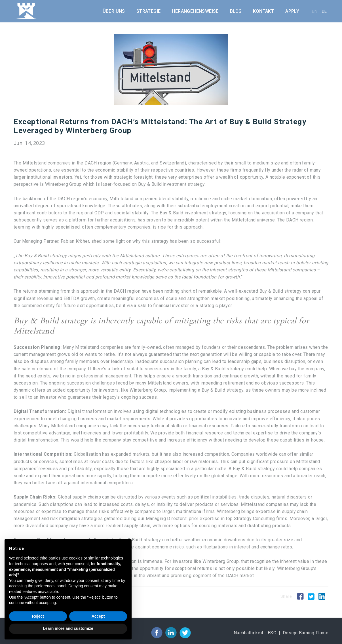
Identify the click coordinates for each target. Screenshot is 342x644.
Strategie (149, 11)
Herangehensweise (195, 11)
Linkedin (322, 596)
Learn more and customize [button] (68, 628)
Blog (236, 11)
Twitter (311, 597)
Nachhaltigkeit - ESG (255, 633)
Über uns (114, 11)
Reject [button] (38, 616)
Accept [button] (98, 616)
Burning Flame (314, 633)
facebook (157, 633)
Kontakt (263, 11)
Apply (292, 11)
